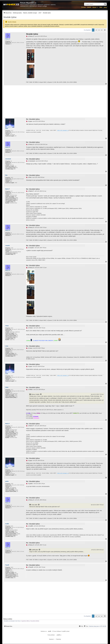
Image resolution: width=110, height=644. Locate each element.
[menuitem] (27, 13)
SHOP (89, 7)
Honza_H (8, 39)
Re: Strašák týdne (33, 119)
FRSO (7, 387)
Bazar (94, 7)
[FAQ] (81, 626)
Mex (6, 175)
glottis (7, 481)
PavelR (7, 565)
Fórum (83, 7)
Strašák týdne (10, 17)
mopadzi (8, 246)
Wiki (101, 7)
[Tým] (86, 626)
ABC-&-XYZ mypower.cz (63, 131)
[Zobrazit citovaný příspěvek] (41, 394)
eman (7, 346)
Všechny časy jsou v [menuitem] (97, 626)
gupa (7, 128)
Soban (7, 326)
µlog (105, 7)
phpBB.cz (59, 635)
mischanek (8, 159)
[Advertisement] (55, 101)
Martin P (7, 189)
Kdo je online (8, 619)
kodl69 (7, 524)
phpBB (50, 631)
